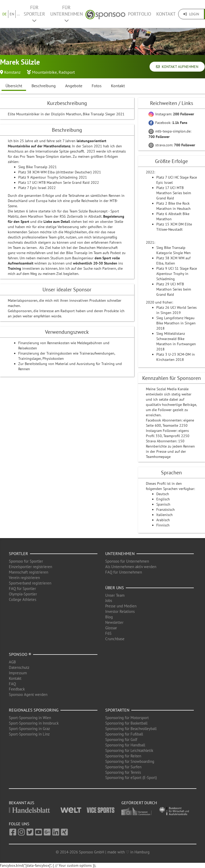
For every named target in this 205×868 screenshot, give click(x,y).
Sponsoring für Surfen (123, 767)
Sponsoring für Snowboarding (130, 761)
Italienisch (164, 515)
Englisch (163, 499)
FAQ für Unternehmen (124, 572)
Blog (109, 617)
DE (5, 14)
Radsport (67, 72)
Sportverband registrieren (30, 583)
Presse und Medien (121, 606)
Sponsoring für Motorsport (127, 718)
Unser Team (115, 595)
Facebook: (168, 123)
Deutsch (163, 494)
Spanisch (163, 504)
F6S (108, 633)
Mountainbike (44, 72)
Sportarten (117, 710)
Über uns (115, 588)
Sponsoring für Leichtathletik (129, 750)
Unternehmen (120, 553)
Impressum (18, 673)
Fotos (97, 86)
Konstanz (12, 72)
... (18, 14)
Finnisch (163, 525)
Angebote (74, 86)
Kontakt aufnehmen (177, 67)
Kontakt (166, 14)
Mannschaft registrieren (29, 572)
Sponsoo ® (20, 654)
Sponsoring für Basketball (126, 723)
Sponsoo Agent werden (28, 694)
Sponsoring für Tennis (123, 772)
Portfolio (139, 14)
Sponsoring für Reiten (123, 756)
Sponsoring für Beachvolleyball (131, 729)
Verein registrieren (24, 578)
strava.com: (172, 145)
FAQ (12, 684)
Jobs (109, 600)
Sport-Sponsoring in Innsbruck (34, 723)
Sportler (18, 553)
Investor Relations (120, 611)
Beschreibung (44, 86)
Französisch (166, 510)
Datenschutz (19, 667)
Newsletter (114, 622)
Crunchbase (115, 639)
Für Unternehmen (67, 14)
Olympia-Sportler (23, 594)
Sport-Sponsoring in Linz (29, 734)
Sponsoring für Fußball (124, 734)
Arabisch (163, 520)
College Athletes (23, 599)
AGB (12, 662)
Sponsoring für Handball (125, 745)
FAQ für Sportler (22, 589)
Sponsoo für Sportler (26, 561)
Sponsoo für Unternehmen (127, 561)
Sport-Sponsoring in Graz (29, 729)
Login (191, 14)
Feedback (17, 689)
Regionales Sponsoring (34, 710)
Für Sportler (34, 14)
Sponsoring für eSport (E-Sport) (131, 778)
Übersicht (14, 86)
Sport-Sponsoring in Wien (30, 718)
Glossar (111, 628)
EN (12, 14)
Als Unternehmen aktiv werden (131, 567)
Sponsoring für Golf (121, 740)
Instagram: (171, 114)
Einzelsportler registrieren (30, 567)
